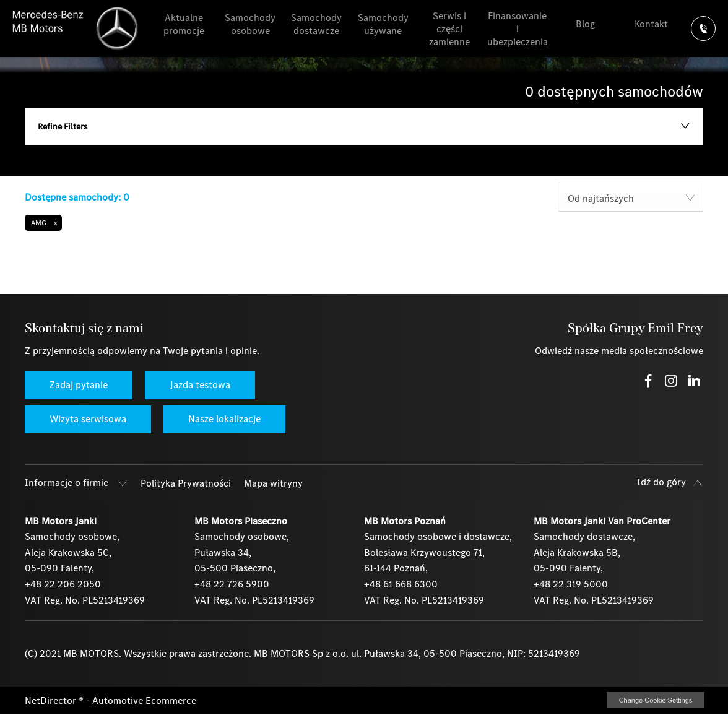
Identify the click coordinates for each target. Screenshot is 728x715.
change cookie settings (656, 700)
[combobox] (630, 197)
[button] (43, 223)
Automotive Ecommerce (144, 700)
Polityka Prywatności (186, 483)
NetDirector (52, 700)
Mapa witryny (273, 483)
